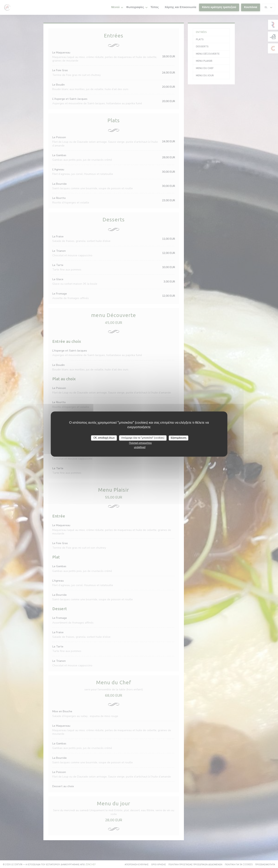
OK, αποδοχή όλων (104, 438)
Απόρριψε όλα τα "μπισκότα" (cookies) (143, 438)
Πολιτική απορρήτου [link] (140, 443)
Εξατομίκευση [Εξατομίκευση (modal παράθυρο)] (178, 438)
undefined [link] (140, 447)
